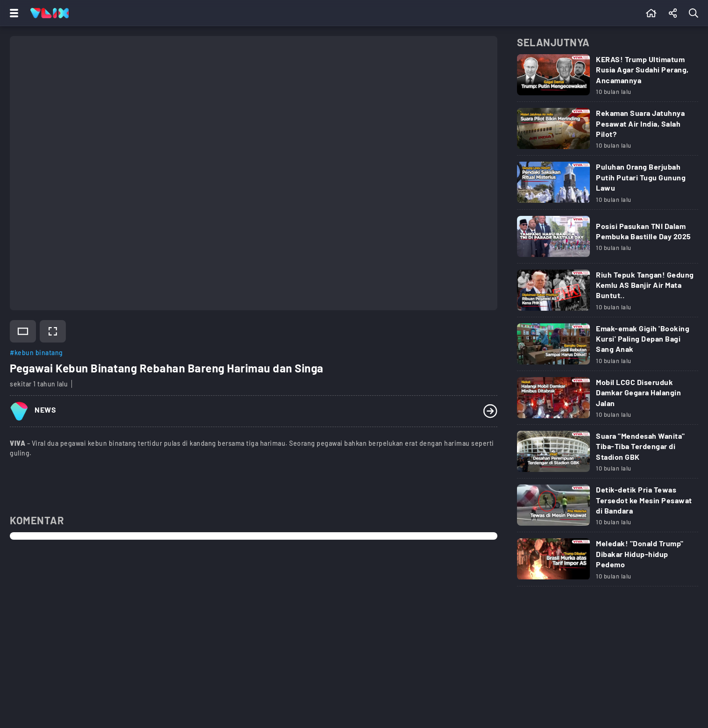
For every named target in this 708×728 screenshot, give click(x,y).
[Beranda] (651, 13)
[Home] (50, 13)
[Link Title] (608, 79)
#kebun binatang (36, 353)
